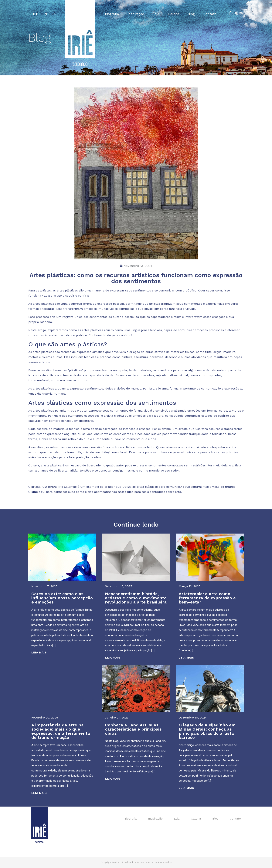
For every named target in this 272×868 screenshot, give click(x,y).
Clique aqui (37, 492)
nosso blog (126, 492)
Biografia (112, 14)
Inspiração (136, 14)
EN (45, 14)
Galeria (173, 14)
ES (54, 14)
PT (35, 14)
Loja (156, 14)
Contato (210, 14)
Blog (191, 14)
